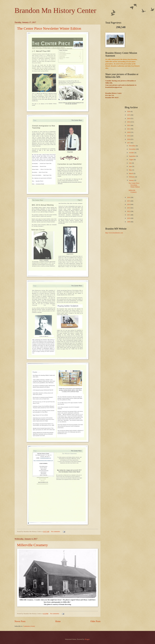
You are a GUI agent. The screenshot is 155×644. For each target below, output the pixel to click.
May (131, 170)
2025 (129, 115)
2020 (129, 132)
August (131, 160)
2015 (129, 201)
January (132, 180)
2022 (129, 125)
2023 (129, 122)
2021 (129, 129)
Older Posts (95, 621)
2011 (129, 215)
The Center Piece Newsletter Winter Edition (49, 28)
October (132, 153)
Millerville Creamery (32, 545)
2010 (129, 218)
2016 (129, 197)
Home (58, 621)
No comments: (56, 532)
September (132, 156)
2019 (129, 136)
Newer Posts (20, 621)
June (131, 166)
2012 (129, 211)
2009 (129, 222)
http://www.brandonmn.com (114, 233)
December (132, 146)
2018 (129, 139)
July (130, 163)
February (132, 177)
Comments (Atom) (29, 626)
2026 (129, 111)
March (131, 173)
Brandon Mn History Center (55, 10)
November (132, 149)
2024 (129, 119)
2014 (129, 204)
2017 (129, 143)
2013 (129, 208)
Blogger (87, 639)
